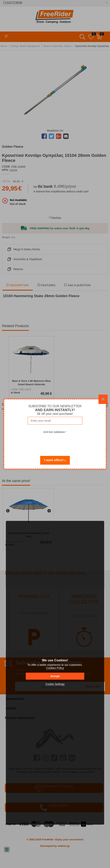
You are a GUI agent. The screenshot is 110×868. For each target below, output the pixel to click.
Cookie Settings (55, 684)
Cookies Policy (55, 668)
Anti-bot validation (54, 432)
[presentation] (55, 442)
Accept (55, 676)
